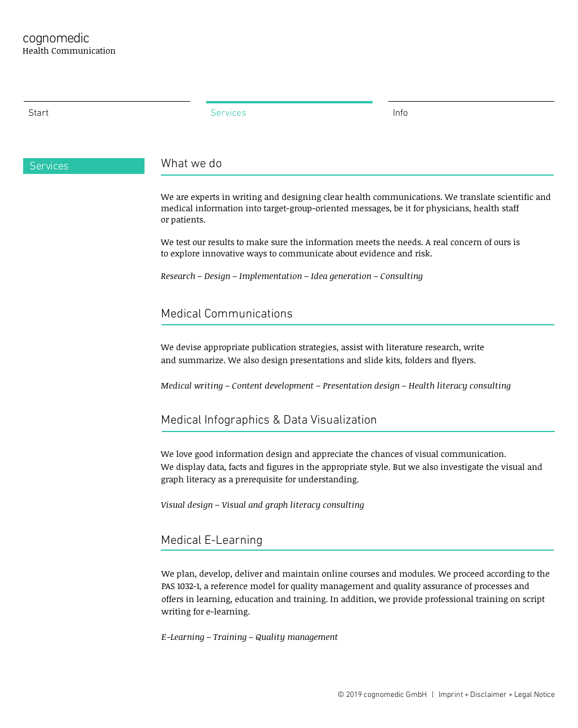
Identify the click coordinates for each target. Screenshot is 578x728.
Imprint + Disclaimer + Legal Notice (497, 695)
